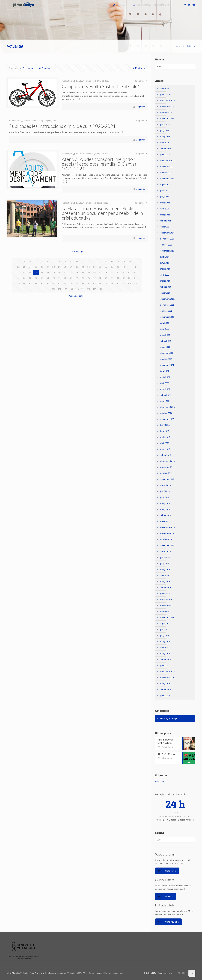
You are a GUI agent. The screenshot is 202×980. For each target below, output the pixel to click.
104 (129, 284)
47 (42, 272)
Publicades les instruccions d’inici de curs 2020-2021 (62, 126)
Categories (27, 68)
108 (65, 289)
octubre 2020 (166, 413)
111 (83, 289)
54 (83, 272)
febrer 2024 (166, 221)
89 (42, 284)
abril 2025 (165, 143)
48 (48, 272)
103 (124, 284)
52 (71, 272)
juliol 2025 (165, 125)
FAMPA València (84, 81)
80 (112, 278)
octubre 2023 (166, 245)
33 (83, 267)
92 (59, 284)
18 (118, 261)
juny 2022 (165, 323)
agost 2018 (165, 551)
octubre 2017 (166, 611)
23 (24, 267)
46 (36, 272)
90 (48, 284)
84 (135, 278)
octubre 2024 (166, 173)
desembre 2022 (167, 299)
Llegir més (141, 107)
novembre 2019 (167, 467)
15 (100, 261)
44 (24, 272)
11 (77, 261)
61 (124, 272)
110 (77, 289)
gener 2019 (165, 521)
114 (100, 289)
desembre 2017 (167, 599)
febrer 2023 (166, 287)
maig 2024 (165, 203)
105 (135, 284)
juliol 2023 (165, 257)
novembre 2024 (167, 167)
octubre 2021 (166, 359)
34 (89, 267)
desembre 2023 (167, 233)
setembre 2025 (167, 119)
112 (89, 289)
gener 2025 (165, 155)
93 (65, 284)
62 (129, 272)
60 (118, 272)
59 (112, 272)
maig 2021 (165, 377)
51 (65, 272)
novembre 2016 (167, 678)
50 (59, 272)
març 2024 (165, 215)
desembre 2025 (167, 101)
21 (135, 261)
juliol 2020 (165, 425)
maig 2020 (165, 437)
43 (18, 272)
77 (94, 278)
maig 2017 (165, 642)
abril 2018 (165, 575)
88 (36, 284)
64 (18, 278)
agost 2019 (165, 485)
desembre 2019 (167, 461)
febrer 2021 (166, 395)
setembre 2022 (167, 317)
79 (106, 278)
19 (124, 261)
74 (77, 278)
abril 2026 (165, 89)
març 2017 (165, 654)
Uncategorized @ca (169, 718)
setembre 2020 (167, 419)
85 (18, 284)
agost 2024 (165, 185)
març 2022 (165, 335)
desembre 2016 (167, 672)
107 (59, 289)
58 (106, 272)
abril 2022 (165, 329)
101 (112, 284)
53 (77, 272)
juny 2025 (165, 131)
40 (124, 267)
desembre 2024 (167, 161)
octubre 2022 (166, 311)
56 (94, 272)
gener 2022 (165, 347)
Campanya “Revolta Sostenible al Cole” (100, 86)
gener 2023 (165, 293)
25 (36, 267)
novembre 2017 (167, 605)
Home (177, 46)
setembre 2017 (167, 618)
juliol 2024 (165, 191)
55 (89, 272)
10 (71, 261)
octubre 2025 (166, 113)
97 (89, 284)
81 (118, 278)
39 (118, 267)
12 (83, 261)
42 (135, 267)
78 (100, 278)
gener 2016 (165, 696)
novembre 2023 (167, 239)
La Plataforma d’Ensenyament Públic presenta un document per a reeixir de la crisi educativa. (102, 213)
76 (89, 278)
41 (129, 267)
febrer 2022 (166, 341)
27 (48, 267)
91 (53, 284)
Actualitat (191, 46)
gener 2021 (165, 401)
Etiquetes (46, 68)
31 (71, 267)
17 (112, 261)
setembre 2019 (167, 479)
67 (36, 278)
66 (30, 278)
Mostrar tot (139, 68)
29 (59, 267)
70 (53, 278)
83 (129, 278)
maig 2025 (165, 137)
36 (100, 267)
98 (94, 284)
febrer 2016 (166, 690)
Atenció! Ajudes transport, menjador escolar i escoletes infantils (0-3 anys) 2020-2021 (99, 164)
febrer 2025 (166, 149)
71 (59, 278)
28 (53, 267)
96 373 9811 (121, 5)
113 (94, 289)
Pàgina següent (77, 296)
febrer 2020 (166, 455)
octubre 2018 (166, 539)
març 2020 (165, 449)
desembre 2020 (167, 407)
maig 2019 (165, 503)
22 (18, 267)
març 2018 (165, 581)
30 (65, 267)
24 (30, 267)
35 (94, 267)
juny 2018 (165, 563)
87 (30, 284)
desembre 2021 (167, 353)
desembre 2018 (167, 527)
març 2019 (165, 509)
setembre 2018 (167, 545)
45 (30, 272)
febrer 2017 (166, 660)
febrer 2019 (166, 515)
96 (83, 284)
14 (94, 261)
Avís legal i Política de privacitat (158, 973)
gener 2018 (165, 593)
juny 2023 (165, 263)
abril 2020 (165, 443)
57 (100, 272)
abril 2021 (165, 383)
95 (77, 284)
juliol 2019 (165, 491)
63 (135, 272)
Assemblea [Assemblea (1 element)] (159, 781)
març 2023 (165, 281)
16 (106, 261)
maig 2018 (165, 569)
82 (124, 278)
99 (100, 284)
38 (112, 267)
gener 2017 (165, 666)
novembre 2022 (167, 305)
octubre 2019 (166, 473)
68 (42, 278)
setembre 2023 (167, 251)
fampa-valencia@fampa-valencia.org (153, 5)
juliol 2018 (165, 557)
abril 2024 (165, 209)
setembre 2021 (167, 365)
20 (129, 261)
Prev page (77, 251)
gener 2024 (165, 227)
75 (83, 278)
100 (106, 284)
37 (106, 267)
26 (42, 267)
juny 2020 (165, 431)
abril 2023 (165, 275)
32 (77, 267)
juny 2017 (165, 636)
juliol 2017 (165, 630)
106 (54, 289)
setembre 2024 (167, 179)
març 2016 (165, 684)
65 (24, 278)
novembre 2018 (167, 533)
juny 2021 (165, 371)
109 (71, 289)
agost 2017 (165, 624)
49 (53, 272)
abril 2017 (165, 648)
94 (71, 284)
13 (89, 261)
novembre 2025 (167, 107)
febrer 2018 (166, 587)
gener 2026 (165, 95)
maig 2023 (165, 269)
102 (118, 284)
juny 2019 (165, 497)
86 (24, 284)
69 (48, 278)
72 (65, 278)
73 (71, 278)
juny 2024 (165, 197)
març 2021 (165, 389)
